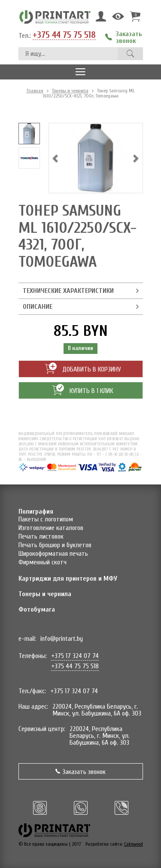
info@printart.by (62, 639)
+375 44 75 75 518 (64, 35)
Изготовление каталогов (51, 528)
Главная (35, 91)
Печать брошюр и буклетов (55, 545)
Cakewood (134, 844)
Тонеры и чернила (70, 91)
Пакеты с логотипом (46, 519)
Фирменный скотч (43, 562)
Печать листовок (41, 536)
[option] (29, 134)
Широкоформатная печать (53, 554)
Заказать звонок (80, 772)
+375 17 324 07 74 (75, 656)
